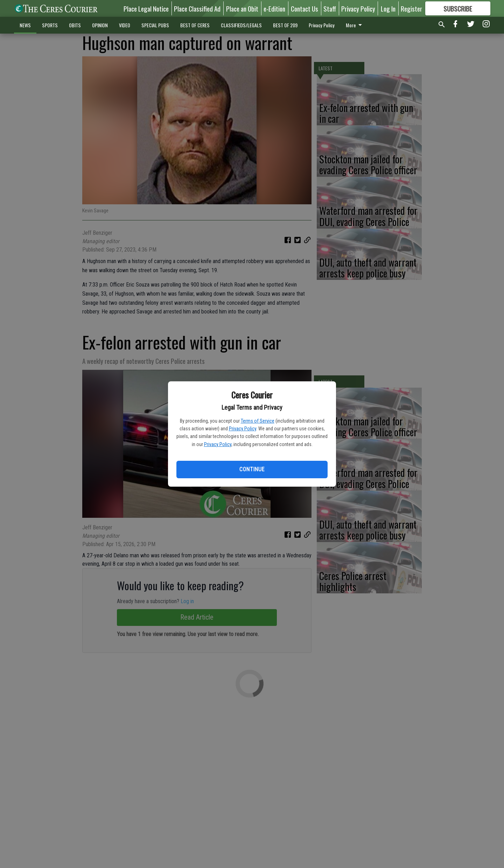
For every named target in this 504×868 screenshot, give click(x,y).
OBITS (75, 25)
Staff (330, 8)
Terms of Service (258, 421)
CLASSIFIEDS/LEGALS (241, 25)
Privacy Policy (243, 429)
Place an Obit (242, 8)
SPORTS (50, 25)
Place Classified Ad (197, 8)
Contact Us (304, 8)
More (355, 25)
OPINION (100, 25)
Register (411, 8)
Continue (252, 469)
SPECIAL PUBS (155, 25)
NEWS (25, 25)
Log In (388, 8)
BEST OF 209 (285, 25)
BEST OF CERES (195, 25)
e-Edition (274, 8)
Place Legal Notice (146, 8)
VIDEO (125, 25)
